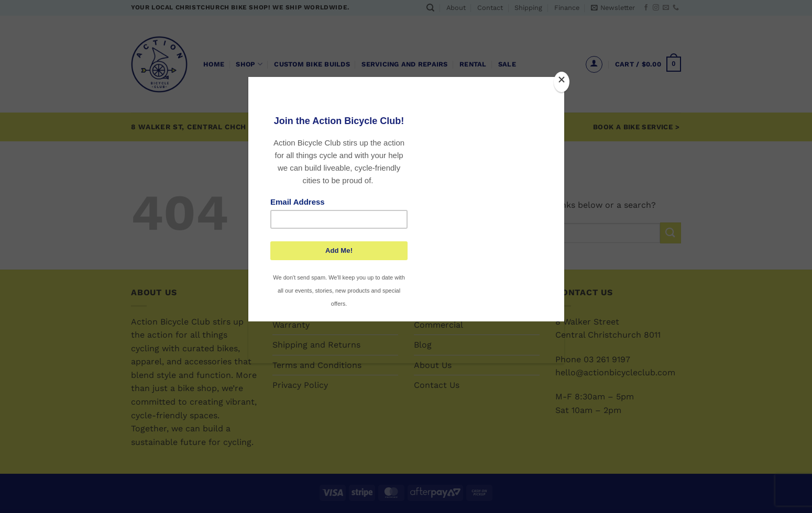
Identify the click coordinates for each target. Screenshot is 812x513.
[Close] (562, 82)
